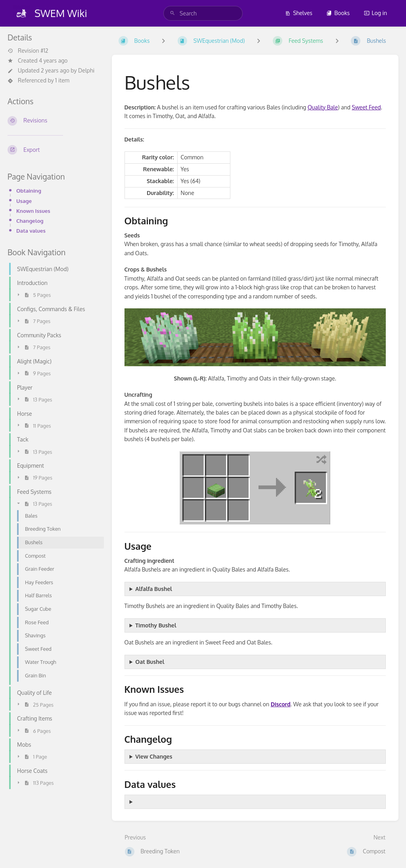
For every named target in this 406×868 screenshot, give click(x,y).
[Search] (172, 13)
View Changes (154, 756)
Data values (31, 230)
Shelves (299, 13)
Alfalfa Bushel (154, 589)
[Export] (53, 150)
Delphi (86, 70)
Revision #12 (28, 51)
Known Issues (33, 211)
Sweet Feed (366, 107)
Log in (375, 13)
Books (338, 13)
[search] (203, 13)
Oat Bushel (150, 662)
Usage (24, 201)
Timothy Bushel (156, 625)
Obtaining (29, 190)
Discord (281, 704)
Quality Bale (323, 107)
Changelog (30, 221)
